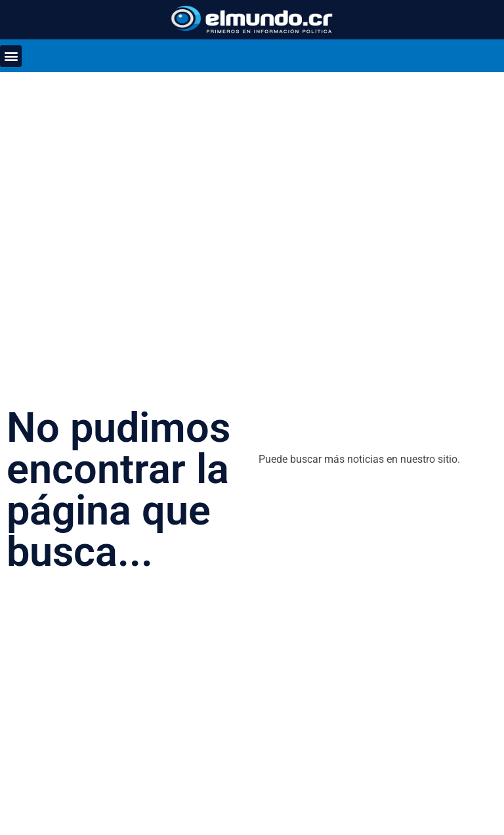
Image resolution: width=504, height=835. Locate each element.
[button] (11, 56)
